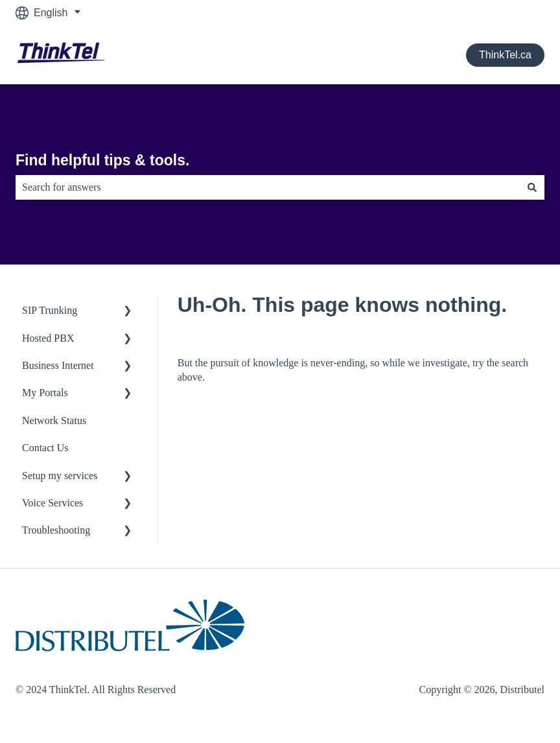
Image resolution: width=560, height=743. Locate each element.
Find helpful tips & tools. (102, 160)
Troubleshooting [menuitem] (56, 530)
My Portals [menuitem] (45, 393)
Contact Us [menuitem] (45, 448)
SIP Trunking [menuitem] (50, 310)
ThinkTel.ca (505, 55)
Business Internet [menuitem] (58, 365)
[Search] (532, 187)
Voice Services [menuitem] (52, 503)
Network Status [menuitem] (54, 420)
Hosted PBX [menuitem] (48, 338)
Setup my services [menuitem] (60, 476)
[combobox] (268, 187)
